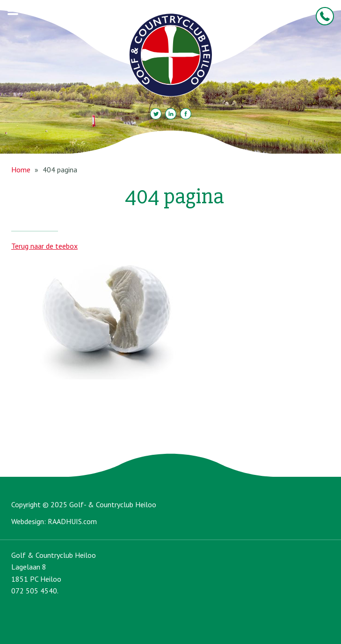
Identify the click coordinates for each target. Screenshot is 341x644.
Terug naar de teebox (44, 246)
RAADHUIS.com (72, 521)
